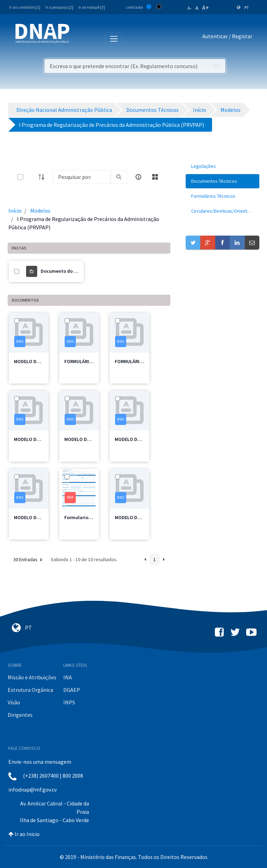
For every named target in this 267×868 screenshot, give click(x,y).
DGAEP (72, 690)
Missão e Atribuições (32, 677)
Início (15, 211)
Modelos (40, 211)
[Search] (82, 177)
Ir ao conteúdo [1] (25, 7)
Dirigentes (20, 715)
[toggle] (32, 177)
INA (68, 677)
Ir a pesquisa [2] (59, 7)
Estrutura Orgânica (30, 690)
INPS (69, 702)
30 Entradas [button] (28, 559)
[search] (119, 177)
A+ (205, 7)
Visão (14, 702)
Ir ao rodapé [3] (92, 7)
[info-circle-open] (138, 177)
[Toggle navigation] (79, 38)
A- (190, 8)
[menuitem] (222, 166)
